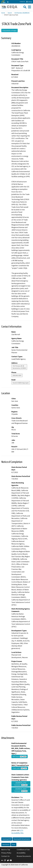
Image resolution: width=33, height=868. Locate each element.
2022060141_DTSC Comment (21, 784)
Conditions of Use (23, 850)
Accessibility (21, 853)
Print (14, 845)
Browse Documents (24, 856)
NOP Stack (20, 756)
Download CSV (7, 839)
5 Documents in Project (10, 30)
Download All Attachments (22, 839)
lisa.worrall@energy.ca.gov (21, 383)
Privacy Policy (6, 853)
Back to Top (6, 850)
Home (3, 13)
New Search (6, 845)
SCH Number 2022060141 (22, 13)
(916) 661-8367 (17, 375)
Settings (29, 2)
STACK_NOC (20, 768)
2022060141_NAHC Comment (21, 790)
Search (10, 13)
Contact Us (22, 2)
